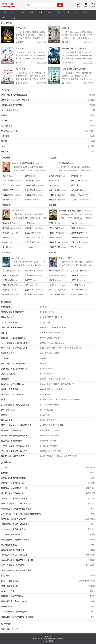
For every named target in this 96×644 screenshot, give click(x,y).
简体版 (45, 641)
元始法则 (5, 136)
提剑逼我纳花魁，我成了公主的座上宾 (17, 560)
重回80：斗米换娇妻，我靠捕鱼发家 (16, 425)
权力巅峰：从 (8, 228)
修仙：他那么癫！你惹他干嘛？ (14, 364)
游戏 (76, 12)
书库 (78, 5)
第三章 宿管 (44, 415)
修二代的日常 (30, 294)
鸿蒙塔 (27, 200)
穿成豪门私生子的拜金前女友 (13, 478)
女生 (67, 12)
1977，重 (28, 247)
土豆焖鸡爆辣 (89, 519)
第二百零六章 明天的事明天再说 (52, 425)
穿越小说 (53, 252)
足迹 (93, 5)
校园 (49, 12)
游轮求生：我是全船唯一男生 (13, 483)
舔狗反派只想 (8, 223)
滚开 (93, 151)
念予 (93, 570)
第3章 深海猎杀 (46, 394)
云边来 (92, 478)
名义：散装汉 (54, 228)
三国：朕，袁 (54, 223)
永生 (3, 146)
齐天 (4, 176)
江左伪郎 (75, 223)
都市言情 (6, 205)
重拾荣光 (91, 529)
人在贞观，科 (77, 271)
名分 (51, 185)
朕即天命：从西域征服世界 (12, 384)
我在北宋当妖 (77, 275)
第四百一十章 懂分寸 (48, 420)
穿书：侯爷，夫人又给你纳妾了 (14, 348)
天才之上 (16, 258)
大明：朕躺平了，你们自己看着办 (15, 343)
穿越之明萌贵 (8, 275)
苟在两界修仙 (7, 126)
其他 (13, 18)
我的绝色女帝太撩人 (10, 545)
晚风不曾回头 (7, 606)
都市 (31, 12)
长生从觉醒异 (8, 195)
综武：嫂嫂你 (8, 181)
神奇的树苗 (90, 555)
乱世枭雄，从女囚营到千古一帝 (14, 488)
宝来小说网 (6, 629)
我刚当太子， (54, 285)
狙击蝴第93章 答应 (47, 312)
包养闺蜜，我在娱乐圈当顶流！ (14, 555)
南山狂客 (91, 483)
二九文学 (15, 629)
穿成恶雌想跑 (77, 238)
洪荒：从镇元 (77, 195)
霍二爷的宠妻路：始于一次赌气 (14, 612)
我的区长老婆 (7, 420)
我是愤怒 (91, 100)
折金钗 (5, 242)
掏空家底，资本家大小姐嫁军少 (14, 369)
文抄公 (92, 126)
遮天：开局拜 (30, 271)
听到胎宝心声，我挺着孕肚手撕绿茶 (16, 509)
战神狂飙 (6, 290)
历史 (40, 12)
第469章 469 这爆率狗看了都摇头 (53, 327)
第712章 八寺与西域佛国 (49, 405)
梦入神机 (91, 146)
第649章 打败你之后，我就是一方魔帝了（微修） (59, 456)
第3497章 (43, 307)
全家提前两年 (54, 271)
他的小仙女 (29, 285)
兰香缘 (4, 115)
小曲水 (92, 473)
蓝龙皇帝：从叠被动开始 (12, 430)
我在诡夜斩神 (30, 185)
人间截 (4, 468)
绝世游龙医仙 (7, 307)
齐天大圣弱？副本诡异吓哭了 (13, 565)
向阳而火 (91, 550)
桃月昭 (92, 534)
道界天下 (28, 280)
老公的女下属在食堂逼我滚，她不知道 (17, 617)
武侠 (22, 12)
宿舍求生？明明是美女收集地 (13, 529)
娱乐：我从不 (30, 242)
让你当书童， (54, 275)
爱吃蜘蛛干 (90, 565)
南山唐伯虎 (90, 467)
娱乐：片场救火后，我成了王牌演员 (16, 504)
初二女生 (91, 498)
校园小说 (6, 252)
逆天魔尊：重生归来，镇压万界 (14, 451)
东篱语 (92, 591)
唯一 (93, 524)
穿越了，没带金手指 (10, 581)
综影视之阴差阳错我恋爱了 (12, 312)
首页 (4, 12)
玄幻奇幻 (6, 158)
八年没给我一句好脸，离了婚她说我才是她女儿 (21, 514)
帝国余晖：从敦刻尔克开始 (70, 211)
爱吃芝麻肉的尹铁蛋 (87, 581)
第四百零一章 (45, 358)
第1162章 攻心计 (46, 369)
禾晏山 (92, 115)
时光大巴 (91, 586)
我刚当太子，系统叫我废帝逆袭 (14, 498)
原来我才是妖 (54, 190)
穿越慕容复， (30, 290)
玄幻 (13, 12)
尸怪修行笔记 (54, 176)
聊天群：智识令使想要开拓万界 (14, 436)
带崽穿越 (53, 280)
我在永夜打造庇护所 (10, 131)
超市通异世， (30, 228)
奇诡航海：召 (54, 200)
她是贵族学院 (8, 280)
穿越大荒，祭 (30, 190)
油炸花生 (91, 503)
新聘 (4, 238)
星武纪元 (28, 176)
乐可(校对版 (29, 233)
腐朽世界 (5, 151)
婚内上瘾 (5, 576)
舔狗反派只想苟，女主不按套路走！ (16, 100)
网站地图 (48, 636)
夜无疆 (4, 141)
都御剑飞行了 (8, 190)
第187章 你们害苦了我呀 (49, 353)
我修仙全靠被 (30, 195)
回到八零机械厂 (8, 317)
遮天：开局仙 (8, 185)
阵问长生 (75, 185)
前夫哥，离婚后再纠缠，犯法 (13, 493)
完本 (86, 5)
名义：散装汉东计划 (10, 110)
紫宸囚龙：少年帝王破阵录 (12, 596)
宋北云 (74, 247)
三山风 (92, 120)
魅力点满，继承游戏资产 (12, 441)
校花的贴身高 (8, 271)
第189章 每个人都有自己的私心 (52, 343)
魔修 (51, 181)
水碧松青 (91, 560)
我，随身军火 (54, 290)
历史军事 (53, 205)
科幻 (4, 18)
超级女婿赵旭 (77, 233)
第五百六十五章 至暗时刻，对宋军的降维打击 (57, 384)
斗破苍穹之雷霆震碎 (10, 389)
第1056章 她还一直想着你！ (51, 451)
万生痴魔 (6, 200)
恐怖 (85, 12)
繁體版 (51, 641)
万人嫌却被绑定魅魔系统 (12, 534)
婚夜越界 (5, 473)
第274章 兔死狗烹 (47, 410)
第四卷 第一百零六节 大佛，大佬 (52, 379)
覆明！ (52, 238)
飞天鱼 (92, 136)
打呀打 (92, 545)
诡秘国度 (5, 415)
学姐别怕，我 (54, 247)
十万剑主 (5, 358)
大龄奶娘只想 (54, 294)
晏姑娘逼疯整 (77, 294)
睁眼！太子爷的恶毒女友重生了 (14, 95)
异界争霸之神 (54, 242)
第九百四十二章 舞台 (48, 441)
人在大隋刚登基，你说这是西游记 (15, 405)
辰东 (93, 141)
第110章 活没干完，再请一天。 (52, 317)
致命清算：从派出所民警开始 (13, 338)
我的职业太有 (30, 181)
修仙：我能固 (77, 181)
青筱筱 (92, 575)
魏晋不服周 (76, 228)
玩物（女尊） (77, 242)
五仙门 (4, 333)
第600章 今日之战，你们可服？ (52, 389)
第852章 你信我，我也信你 (50, 338)
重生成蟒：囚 (77, 190)
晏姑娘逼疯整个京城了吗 (12, 105)
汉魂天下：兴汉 (65, 258)
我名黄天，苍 (8, 233)
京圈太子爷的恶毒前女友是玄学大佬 (16, 570)
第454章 (43, 363)
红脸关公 (91, 539)
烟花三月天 (90, 488)
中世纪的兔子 (89, 131)
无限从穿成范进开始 (10, 322)
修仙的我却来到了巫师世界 (23, 163)
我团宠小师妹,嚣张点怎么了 (13, 456)
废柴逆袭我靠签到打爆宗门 (12, 550)
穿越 (58, 12)
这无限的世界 (30, 275)
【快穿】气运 (54, 233)
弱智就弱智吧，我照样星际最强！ (15, 540)
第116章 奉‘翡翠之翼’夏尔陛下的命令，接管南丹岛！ (60, 399)
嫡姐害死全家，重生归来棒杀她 (14, 601)
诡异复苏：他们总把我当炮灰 (13, 519)
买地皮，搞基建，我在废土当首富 (15, 446)
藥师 (93, 110)
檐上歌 (92, 95)
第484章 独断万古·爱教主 (49, 435)
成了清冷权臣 (77, 290)
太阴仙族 (75, 176)
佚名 (93, 509)
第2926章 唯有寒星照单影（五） (52, 333)
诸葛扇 (92, 105)
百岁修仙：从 (77, 200)
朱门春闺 (16, 211)
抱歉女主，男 (8, 285)
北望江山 (75, 280)
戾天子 (4, 121)
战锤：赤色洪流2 (8, 374)
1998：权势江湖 (8, 410)
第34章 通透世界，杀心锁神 (50, 430)
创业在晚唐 (76, 285)
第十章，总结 (45, 322)
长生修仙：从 (54, 195)
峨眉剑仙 (6, 294)
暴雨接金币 (90, 493)
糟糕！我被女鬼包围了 (11, 586)
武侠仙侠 (53, 158)
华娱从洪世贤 (30, 238)
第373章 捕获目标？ (47, 374)
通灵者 (92, 596)
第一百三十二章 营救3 (48, 446)
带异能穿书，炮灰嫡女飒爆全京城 (15, 524)
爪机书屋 (37, 639)
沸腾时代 (5, 379)
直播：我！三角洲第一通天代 (13, 328)
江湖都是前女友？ (9, 353)
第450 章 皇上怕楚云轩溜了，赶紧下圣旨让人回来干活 (61, 348)
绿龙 (3, 400)
